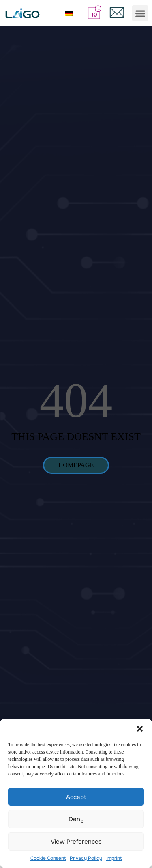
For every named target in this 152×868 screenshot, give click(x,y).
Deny (76, 819)
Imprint (114, 858)
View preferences (76, 842)
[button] (140, 729)
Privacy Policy (86, 858)
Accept (76, 797)
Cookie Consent (48, 858)
